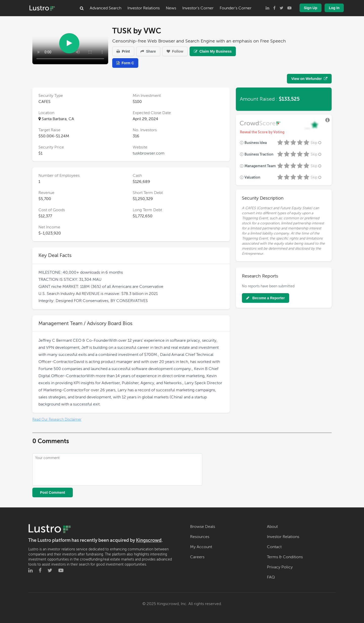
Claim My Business (213, 51)
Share (148, 51)
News (171, 8)
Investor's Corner (198, 8)
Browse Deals (203, 527)
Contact (274, 547)
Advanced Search (106, 8)
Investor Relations (144, 8)
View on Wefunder (309, 79)
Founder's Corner (236, 8)
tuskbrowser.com (149, 153)
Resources (200, 537)
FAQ (271, 577)
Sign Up (311, 8)
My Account (201, 547)
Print (123, 51)
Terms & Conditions (285, 557)
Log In (334, 8)
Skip (316, 143)
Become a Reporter (265, 298)
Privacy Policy (280, 567)
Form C (125, 63)
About (272, 527)
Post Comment (53, 492)
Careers (197, 557)
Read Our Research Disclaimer (57, 420)
